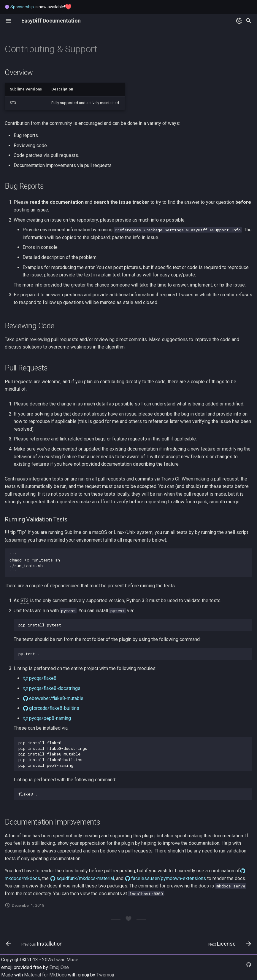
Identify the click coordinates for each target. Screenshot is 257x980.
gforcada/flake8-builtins (54, 708)
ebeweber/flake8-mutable (56, 698)
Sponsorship (22, 7)
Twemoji (105, 975)
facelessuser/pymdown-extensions (169, 878)
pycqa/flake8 (43, 678)
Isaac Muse (66, 960)
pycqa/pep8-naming (50, 718)
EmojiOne (59, 967)
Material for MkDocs (46, 975)
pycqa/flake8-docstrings (55, 688)
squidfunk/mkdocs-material (85, 878)
